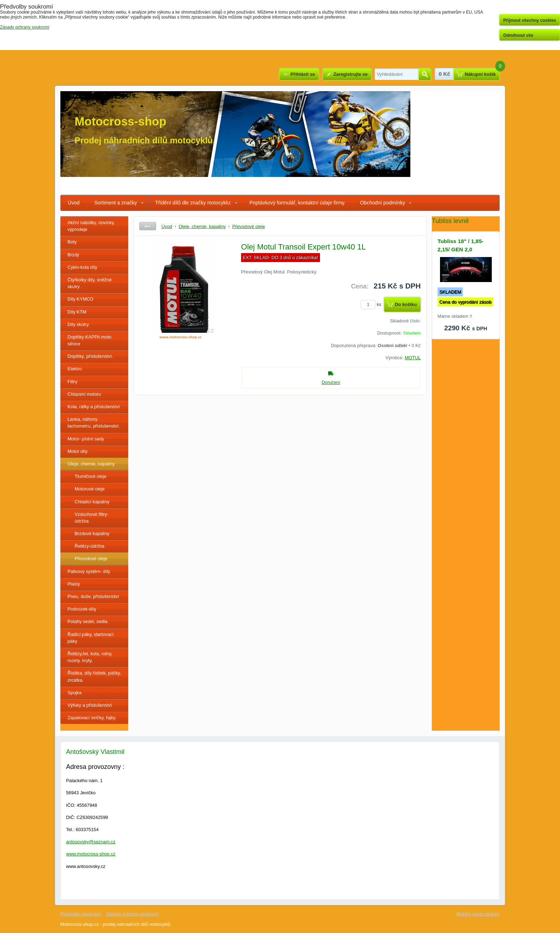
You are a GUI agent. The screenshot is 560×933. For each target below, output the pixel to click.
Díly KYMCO (81, 299)
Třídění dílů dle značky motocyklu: (193, 203)
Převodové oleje (91, 559)
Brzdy (73, 255)
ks (372, 304)
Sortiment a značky (116, 203)
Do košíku (406, 304)
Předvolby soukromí (81, 914)
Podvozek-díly (82, 609)
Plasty (74, 584)
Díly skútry (78, 324)
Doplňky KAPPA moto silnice (89, 340)
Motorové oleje (90, 489)
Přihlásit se (302, 74)
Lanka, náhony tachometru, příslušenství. (94, 423)
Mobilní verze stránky (478, 914)
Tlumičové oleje (91, 476)
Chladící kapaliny (92, 502)
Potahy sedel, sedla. (88, 621)
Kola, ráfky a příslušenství (94, 407)
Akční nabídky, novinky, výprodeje (91, 226)
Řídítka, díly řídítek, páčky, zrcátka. (94, 676)
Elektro (75, 369)
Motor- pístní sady (86, 439)
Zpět (148, 226)
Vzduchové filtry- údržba (92, 518)
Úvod (74, 203)
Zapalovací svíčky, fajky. (92, 718)
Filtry (72, 382)
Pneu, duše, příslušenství (93, 596)
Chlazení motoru (84, 394)
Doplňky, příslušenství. (90, 356)
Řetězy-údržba (89, 546)
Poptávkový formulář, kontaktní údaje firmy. (297, 203)
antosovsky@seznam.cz (91, 842)
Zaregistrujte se (351, 74)
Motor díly (77, 451)
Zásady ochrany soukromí (132, 914)
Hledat (425, 74)
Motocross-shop (121, 121)
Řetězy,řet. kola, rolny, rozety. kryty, (90, 657)
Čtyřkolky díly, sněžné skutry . (90, 283)
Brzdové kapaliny (92, 534)
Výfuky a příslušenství (90, 705)
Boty (72, 242)
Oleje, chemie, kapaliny (91, 464)
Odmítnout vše (518, 35)
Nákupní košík (480, 74)
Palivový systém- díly (89, 571)
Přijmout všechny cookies (530, 20)
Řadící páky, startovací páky (91, 638)
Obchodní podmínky (382, 203)
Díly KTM (77, 312)
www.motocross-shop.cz (91, 854)
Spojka (74, 693)
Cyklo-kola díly (82, 267)
